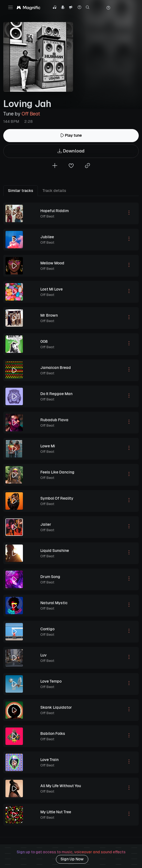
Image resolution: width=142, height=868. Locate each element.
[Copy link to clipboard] (87, 166)
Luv (43, 655)
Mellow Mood (52, 263)
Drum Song (50, 577)
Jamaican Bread (56, 368)
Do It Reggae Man (56, 394)
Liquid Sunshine (55, 551)
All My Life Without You (61, 786)
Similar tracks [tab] (21, 191)
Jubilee (47, 237)
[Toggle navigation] (10, 7)
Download (71, 151)
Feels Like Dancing (57, 472)
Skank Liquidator (56, 707)
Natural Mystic (54, 603)
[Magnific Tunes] (28, 8)
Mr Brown (49, 315)
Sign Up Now (72, 859)
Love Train (49, 760)
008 (44, 341)
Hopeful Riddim (55, 211)
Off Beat (31, 114)
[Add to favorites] (71, 166)
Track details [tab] (54, 191)
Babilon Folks (53, 733)
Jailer (46, 524)
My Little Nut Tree (56, 812)
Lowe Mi (48, 446)
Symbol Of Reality (57, 498)
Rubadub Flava (54, 420)
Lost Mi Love (52, 289)
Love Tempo (51, 681)
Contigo (47, 629)
